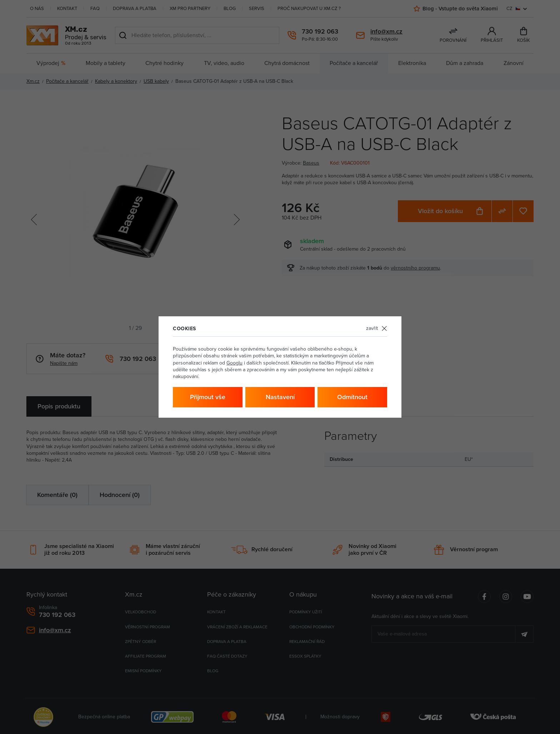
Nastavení (280, 397)
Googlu (234, 363)
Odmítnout (352, 397)
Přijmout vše (208, 397)
